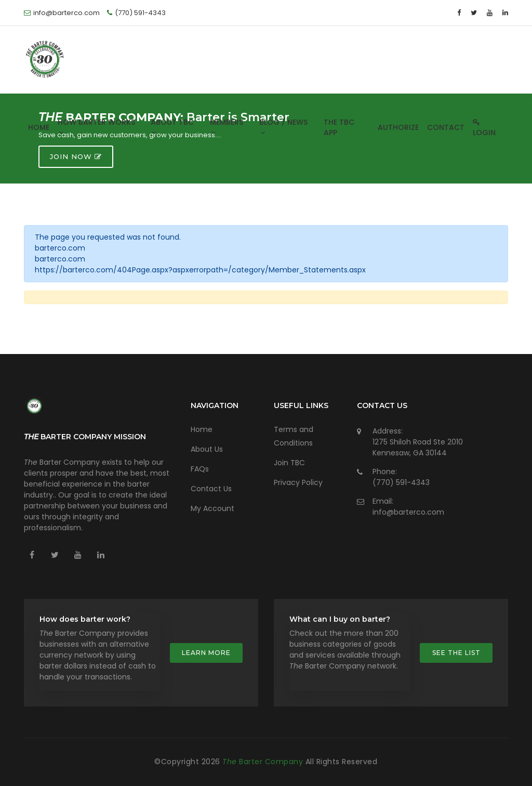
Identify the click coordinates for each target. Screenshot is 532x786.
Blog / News (283, 126)
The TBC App (339, 127)
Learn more (206, 653)
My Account (212, 508)
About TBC (172, 126)
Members (227, 126)
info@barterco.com (408, 512)
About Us (207, 449)
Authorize (398, 127)
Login (484, 129)
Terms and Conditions (294, 436)
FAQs (200, 469)
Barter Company (264, 762)
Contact (446, 127)
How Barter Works (96, 126)
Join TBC (289, 463)
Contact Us (211, 489)
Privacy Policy (298, 482)
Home (39, 127)
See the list (456, 653)
